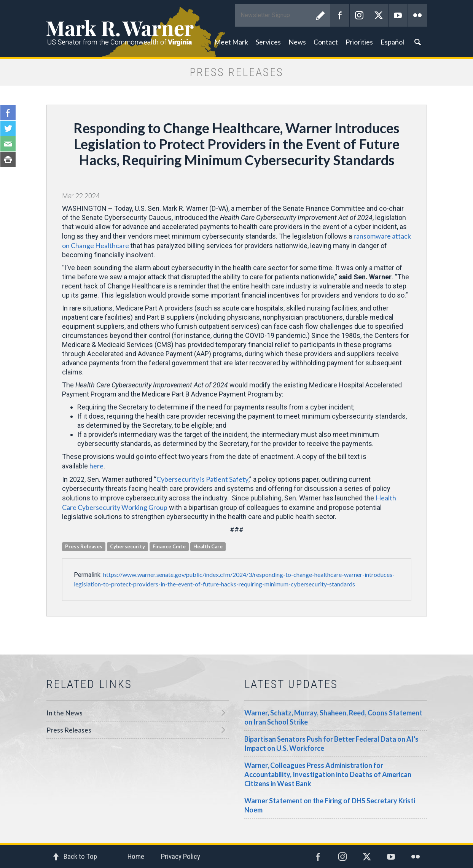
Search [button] (417, 42)
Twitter (379, 15)
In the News (64, 713)
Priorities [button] (359, 42)
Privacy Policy (181, 856)
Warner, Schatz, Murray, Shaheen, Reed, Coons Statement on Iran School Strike (333, 717)
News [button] (297, 42)
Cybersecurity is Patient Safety (202, 479)
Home (136, 856)
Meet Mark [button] (231, 42)
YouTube (398, 15)
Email (8, 144)
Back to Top (80, 856)
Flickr (417, 15)
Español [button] (392, 42)
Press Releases (69, 730)
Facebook (340, 15)
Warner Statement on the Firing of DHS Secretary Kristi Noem (330, 805)
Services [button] (268, 42)
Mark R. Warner (237, 29)
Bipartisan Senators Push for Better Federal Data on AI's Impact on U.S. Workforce (331, 744)
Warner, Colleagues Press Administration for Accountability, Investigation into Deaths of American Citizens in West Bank (328, 774)
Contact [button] (326, 42)
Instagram (359, 15)
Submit (320, 15)
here (96, 466)
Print (8, 159)
